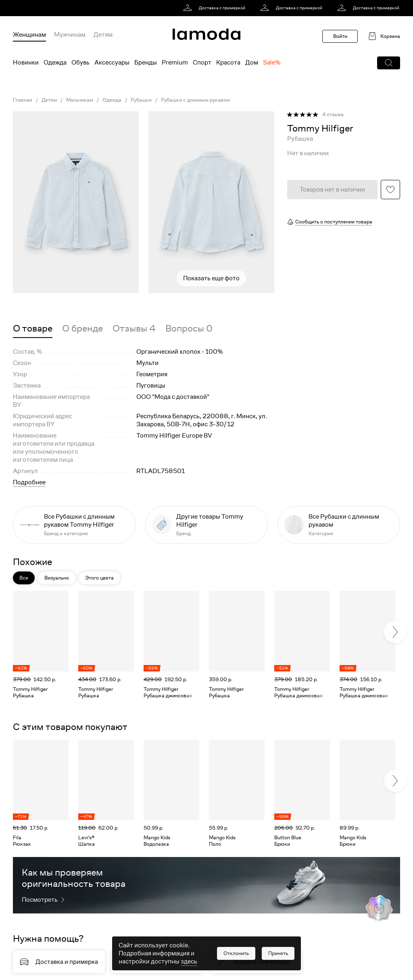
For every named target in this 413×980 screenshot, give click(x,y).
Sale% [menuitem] (272, 63)
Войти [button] (340, 36)
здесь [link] (189, 961)
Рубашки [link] (141, 100)
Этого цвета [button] (99, 578)
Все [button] (24, 578)
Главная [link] (23, 100)
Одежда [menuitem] (55, 63)
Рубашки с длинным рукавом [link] (195, 100)
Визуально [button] (57, 578)
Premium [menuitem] (175, 63)
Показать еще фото (211, 278)
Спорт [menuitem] (202, 63)
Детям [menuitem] (103, 35)
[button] (389, 63)
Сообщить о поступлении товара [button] (334, 222)
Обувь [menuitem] (80, 63)
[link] (216, 8)
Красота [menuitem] (228, 63)
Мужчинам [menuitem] (70, 35)
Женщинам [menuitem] (29, 35)
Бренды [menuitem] (146, 63)
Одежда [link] (112, 100)
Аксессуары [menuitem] (112, 63)
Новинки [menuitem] (26, 63)
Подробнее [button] (29, 482)
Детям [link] (49, 100)
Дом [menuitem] (252, 63)
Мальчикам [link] (80, 100)
